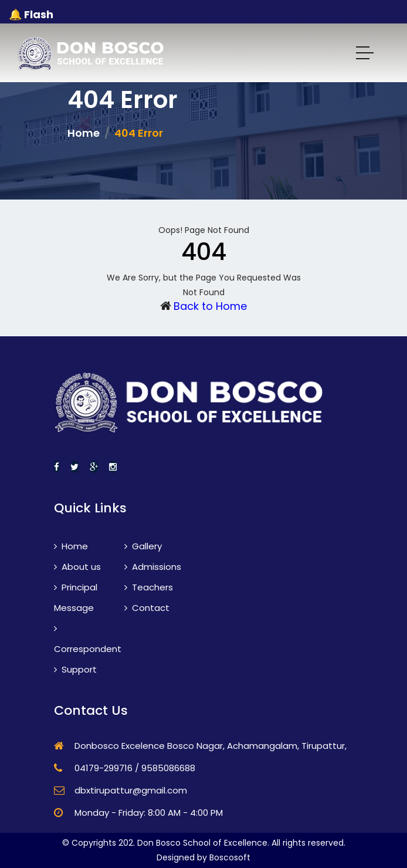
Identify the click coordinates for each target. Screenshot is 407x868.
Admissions (153, 567)
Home (84, 133)
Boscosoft (230, 857)
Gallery (143, 546)
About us (77, 567)
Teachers (149, 587)
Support (75, 669)
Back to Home (210, 306)
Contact (147, 608)
